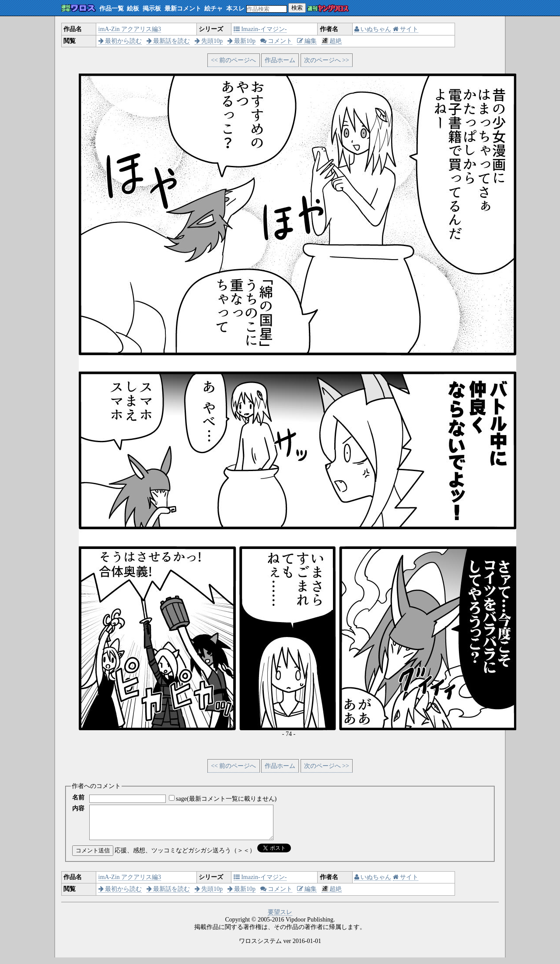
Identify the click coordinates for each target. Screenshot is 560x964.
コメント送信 (93, 857)
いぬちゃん (373, 29)
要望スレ (280, 919)
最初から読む (120, 41)
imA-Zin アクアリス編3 (130, 29)
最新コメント (183, 9)
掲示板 (152, 9)
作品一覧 (112, 9)
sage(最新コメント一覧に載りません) (226, 799)
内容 (78, 808)
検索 (297, 8)
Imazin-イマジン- (260, 29)
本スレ (235, 9)
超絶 (332, 41)
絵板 (133, 9)
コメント (276, 41)
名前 (78, 797)
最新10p (242, 41)
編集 (307, 41)
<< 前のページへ (233, 60)
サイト (406, 29)
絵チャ (213, 9)
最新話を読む (168, 41)
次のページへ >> (327, 60)
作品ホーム (280, 60)
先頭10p (209, 41)
